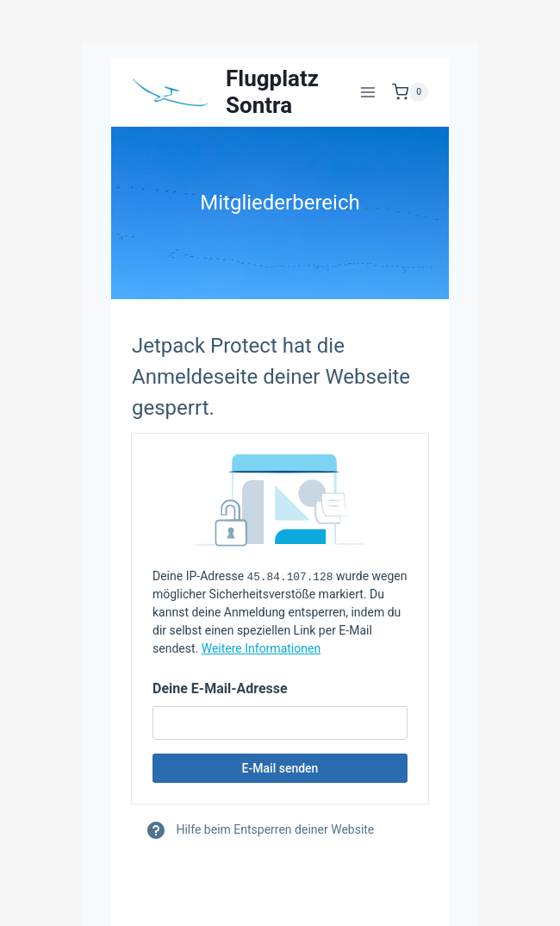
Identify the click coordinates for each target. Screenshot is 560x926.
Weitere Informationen (261, 648)
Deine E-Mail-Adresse (220, 688)
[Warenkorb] (410, 92)
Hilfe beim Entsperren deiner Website (260, 829)
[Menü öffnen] (367, 92)
